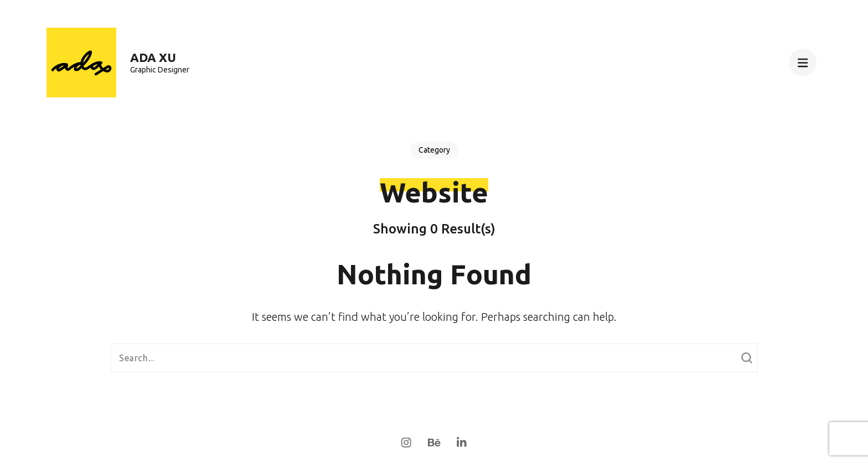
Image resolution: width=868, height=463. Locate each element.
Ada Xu (153, 57)
